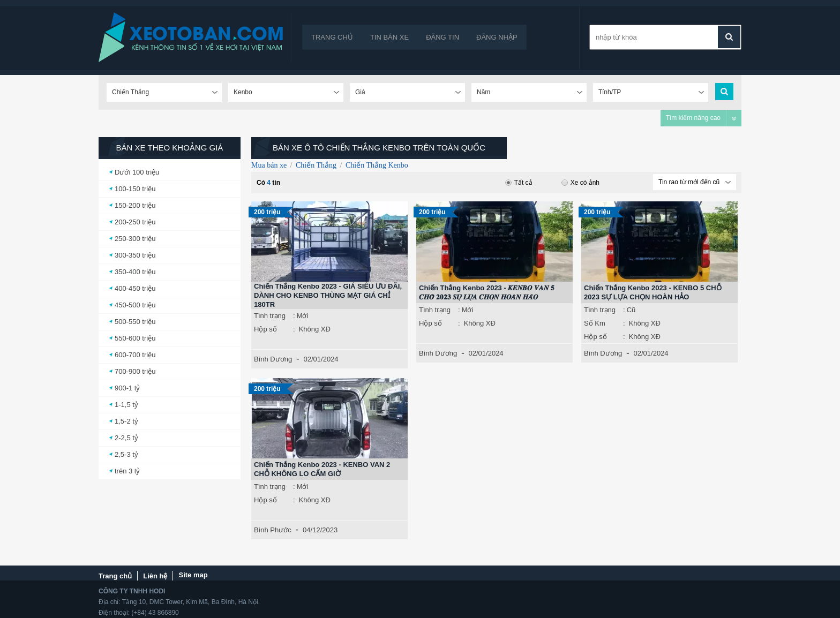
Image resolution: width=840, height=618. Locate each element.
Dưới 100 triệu (137, 172)
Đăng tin (442, 37)
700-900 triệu (135, 371)
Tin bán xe (389, 37)
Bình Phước (273, 530)
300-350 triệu (135, 255)
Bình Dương (273, 359)
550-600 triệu (135, 338)
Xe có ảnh (580, 183)
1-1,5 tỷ (126, 405)
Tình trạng (270, 316)
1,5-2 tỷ (126, 421)
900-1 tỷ (127, 388)
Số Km (595, 323)
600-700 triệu (135, 355)
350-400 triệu (135, 272)
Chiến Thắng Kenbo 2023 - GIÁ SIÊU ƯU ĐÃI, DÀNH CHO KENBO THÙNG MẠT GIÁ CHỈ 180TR (328, 295)
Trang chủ (332, 37)
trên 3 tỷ (127, 471)
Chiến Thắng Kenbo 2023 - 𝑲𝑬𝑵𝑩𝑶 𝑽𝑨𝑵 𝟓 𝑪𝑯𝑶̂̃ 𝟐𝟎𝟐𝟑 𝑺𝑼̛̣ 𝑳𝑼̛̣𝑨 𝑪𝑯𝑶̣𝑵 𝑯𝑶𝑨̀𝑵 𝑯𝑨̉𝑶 (487, 292)
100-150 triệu (135, 189)
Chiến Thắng (316, 165)
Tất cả (519, 183)
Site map (193, 575)
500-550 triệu (135, 322)
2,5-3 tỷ (126, 454)
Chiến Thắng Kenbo (377, 165)
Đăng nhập (497, 37)
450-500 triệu (135, 305)
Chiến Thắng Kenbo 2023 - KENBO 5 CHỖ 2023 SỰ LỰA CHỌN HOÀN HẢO (653, 292)
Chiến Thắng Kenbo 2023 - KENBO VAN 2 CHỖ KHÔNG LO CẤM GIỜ (322, 469)
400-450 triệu (135, 288)
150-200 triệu (135, 205)
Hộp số (265, 329)
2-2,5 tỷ (126, 438)
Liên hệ (155, 576)
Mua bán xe (269, 165)
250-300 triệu (135, 239)
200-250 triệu (135, 222)
